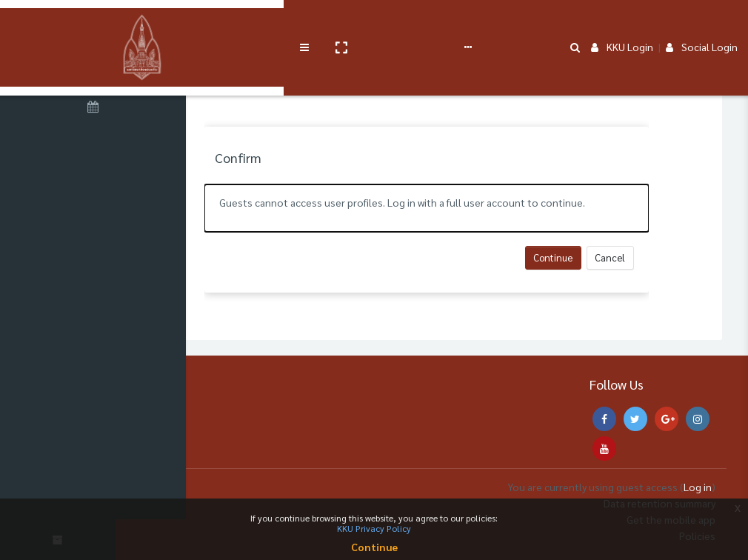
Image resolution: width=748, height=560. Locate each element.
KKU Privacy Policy (374, 528)
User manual (388, 24)
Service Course (305, 24)
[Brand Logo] (96, 24)
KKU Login (622, 24)
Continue (597, 257)
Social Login (702, 24)
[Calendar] (96, 109)
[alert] (470, 208)
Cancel (654, 257)
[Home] (96, 69)
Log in (698, 487)
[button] (250, 24)
